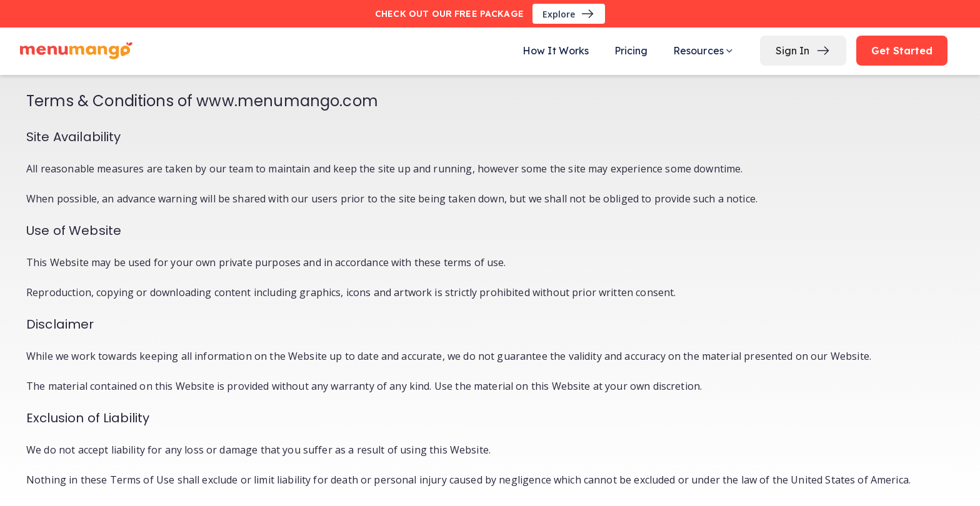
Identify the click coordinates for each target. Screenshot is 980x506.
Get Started (902, 51)
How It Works (556, 51)
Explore (569, 14)
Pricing (631, 51)
